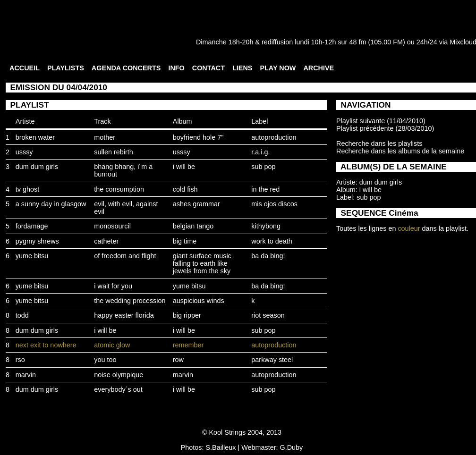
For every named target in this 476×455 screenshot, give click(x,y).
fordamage (32, 226)
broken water (35, 137)
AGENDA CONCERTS (126, 68)
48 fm (357, 42)
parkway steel (272, 360)
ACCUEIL (25, 68)
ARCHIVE (319, 68)
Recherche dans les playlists (379, 143)
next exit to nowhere (46, 345)
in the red (265, 189)
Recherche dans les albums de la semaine (400, 151)
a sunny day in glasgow (51, 204)
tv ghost (27, 189)
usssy (24, 152)
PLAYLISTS (66, 68)
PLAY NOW (278, 68)
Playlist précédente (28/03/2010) (385, 128)
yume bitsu (32, 256)
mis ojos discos (274, 204)
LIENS (242, 68)
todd (22, 315)
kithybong (266, 226)
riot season (268, 315)
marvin (26, 375)
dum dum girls (37, 167)
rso (20, 360)
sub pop (263, 167)
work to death (272, 241)
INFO (176, 68)
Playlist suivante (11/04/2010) (381, 121)
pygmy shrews (37, 241)
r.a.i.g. (260, 152)
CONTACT (208, 68)
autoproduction (274, 137)
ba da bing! (268, 256)
